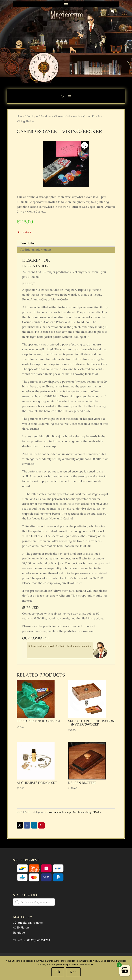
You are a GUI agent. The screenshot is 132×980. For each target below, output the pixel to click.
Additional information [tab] (36, 250)
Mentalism (79, 812)
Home (20, 116)
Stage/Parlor (94, 812)
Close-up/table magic (67, 116)
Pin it (41, 825)
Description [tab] (28, 243)
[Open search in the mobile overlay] (34, 902)
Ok (58, 972)
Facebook (27, 825)
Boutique (32, 116)
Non (73, 972)
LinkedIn (34, 825)
